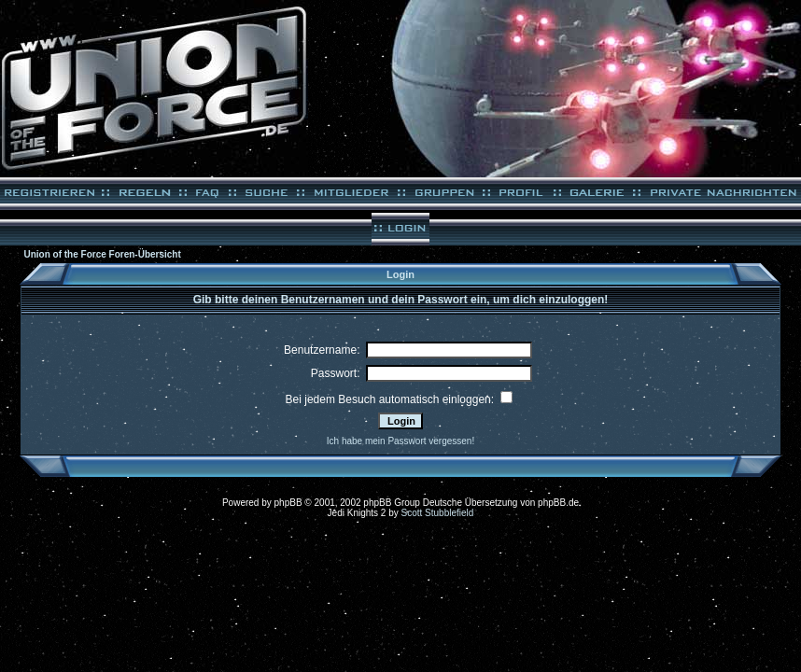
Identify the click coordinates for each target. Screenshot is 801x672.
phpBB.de (558, 503)
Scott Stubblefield (438, 513)
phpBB (288, 503)
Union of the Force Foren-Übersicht (102, 254)
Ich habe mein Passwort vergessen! (400, 441)
